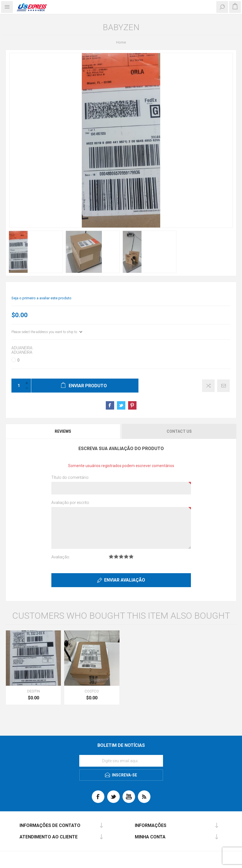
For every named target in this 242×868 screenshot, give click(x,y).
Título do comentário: (70, 477)
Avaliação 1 (111, 557)
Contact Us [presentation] (179, 431)
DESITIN (33, 691)
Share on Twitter (121, 405)
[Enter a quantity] (17, 386)
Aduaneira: (22, 348)
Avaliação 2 (116, 557)
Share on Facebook (110, 405)
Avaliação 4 (126, 557)
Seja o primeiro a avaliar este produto (41, 298)
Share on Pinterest (132, 405)
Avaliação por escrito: (71, 503)
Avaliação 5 (131, 557)
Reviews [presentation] (63, 431)
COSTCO (92, 691)
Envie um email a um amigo (223, 386)
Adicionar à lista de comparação (208, 386)
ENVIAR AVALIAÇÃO (125, 580)
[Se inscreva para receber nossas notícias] (121, 761)
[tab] (63, 431)
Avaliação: (61, 557)
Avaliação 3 (121, 557)
